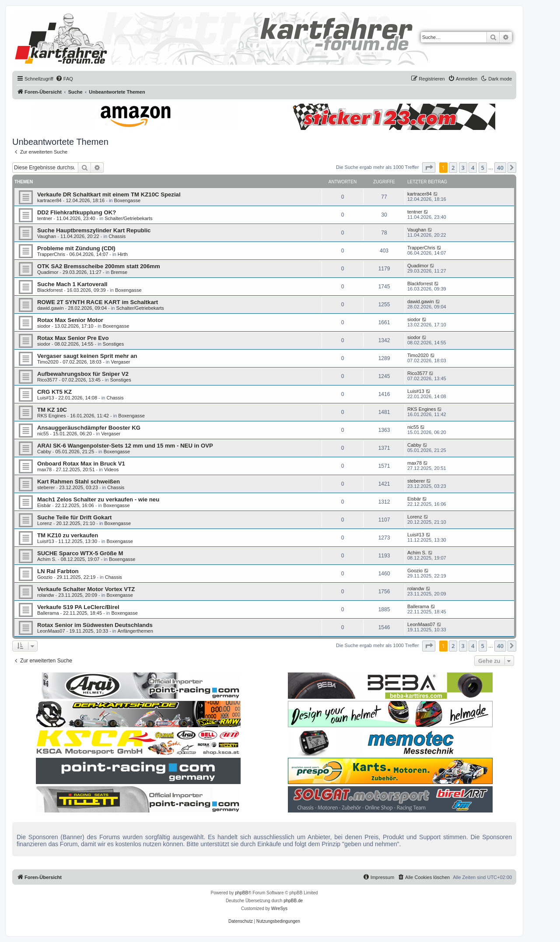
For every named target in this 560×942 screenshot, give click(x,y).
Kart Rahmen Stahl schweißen (79, 482)
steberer (46, 487)
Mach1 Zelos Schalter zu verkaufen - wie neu (98, 499)
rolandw (46, 595)
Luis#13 (46, 398)
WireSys (279, 909)
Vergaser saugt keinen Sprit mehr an (87, 356)
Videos (111, 469)
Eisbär (44, 505)
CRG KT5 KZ (54, 392)
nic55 (43, 434)
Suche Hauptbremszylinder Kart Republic (94, 230)
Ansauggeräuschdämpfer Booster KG (89, 428)
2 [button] (453, 168)
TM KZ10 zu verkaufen (68, 535)
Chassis (117, 236)
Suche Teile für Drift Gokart (75, 517)
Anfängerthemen (135, 631)
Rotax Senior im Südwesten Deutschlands (95, 625)
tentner (45, 218)
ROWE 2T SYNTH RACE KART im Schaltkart (98, 302)
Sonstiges (113, 344)
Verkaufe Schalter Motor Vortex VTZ (86, 589)
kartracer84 (49, 200)
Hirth (123, 254)
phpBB (241, 893)
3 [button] (463, 168)
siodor (44, 326)
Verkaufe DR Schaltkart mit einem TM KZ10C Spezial (109, 194)
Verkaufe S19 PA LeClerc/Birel (78, 607)
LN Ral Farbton (58, 571)
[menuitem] (64, 79)
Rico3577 (47, 380)
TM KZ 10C (52, 410)
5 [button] (483, 168)
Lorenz (45, 523)
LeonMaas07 (51, 631)
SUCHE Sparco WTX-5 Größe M (80, 553)
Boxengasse (128, 200)
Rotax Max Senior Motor (70, 320)
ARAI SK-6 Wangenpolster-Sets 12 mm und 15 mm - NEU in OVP (125, 446)
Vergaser (120, 362)
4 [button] (473, 168)
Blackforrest (50, 290)
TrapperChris (51, 254)
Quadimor (48, 272)
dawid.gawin (51, 308)
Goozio (45, 577)
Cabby (44, 452)
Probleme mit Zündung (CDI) (76, 248)
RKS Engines (51, 416)
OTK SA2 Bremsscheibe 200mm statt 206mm (99, 266)
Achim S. (47, 559)
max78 (44, 469)
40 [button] (500, 168)
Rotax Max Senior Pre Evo (73, 338)
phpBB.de (293, 901)
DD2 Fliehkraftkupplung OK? (77, 212)
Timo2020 (48, 362)
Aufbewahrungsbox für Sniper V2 (83, 374)
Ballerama (48, 613)
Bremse (119, 272)
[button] (429, 168)
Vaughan (47, 236)
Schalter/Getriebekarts (128, 218)
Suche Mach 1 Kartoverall (72, 284)
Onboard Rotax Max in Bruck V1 (81, 464)
